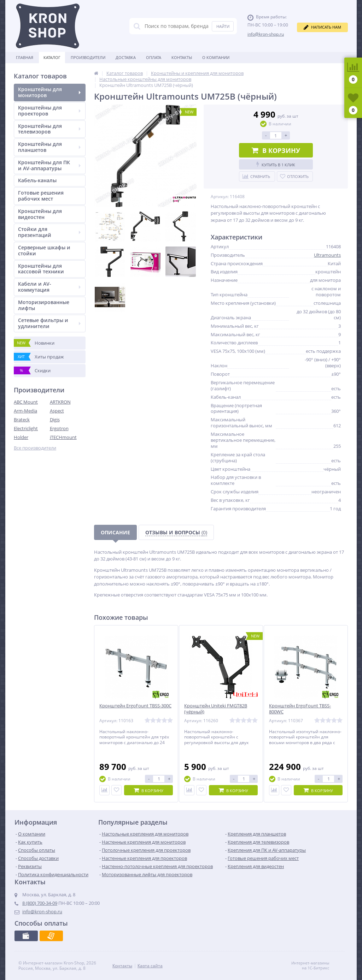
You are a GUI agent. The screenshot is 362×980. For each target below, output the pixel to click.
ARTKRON (60, 402)
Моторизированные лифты (44, 305)
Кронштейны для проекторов (49, 111)
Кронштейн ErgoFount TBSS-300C (135, 706)
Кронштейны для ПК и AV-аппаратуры (49, 165)
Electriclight (26, 428)
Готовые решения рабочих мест (41, 196)
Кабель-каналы (37, 180)
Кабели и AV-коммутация (49, 287)
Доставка (126, 57)
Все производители (35, 448)
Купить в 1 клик (276, 164)
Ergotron (59, 428)
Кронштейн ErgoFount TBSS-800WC (300, 709)
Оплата (154, 57)
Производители (88, 57)
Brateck (22, 420)
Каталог (52, 57)
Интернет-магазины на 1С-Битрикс (318, 966)
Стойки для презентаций (49, 232)
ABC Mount (26, 402)
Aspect (57, 411)
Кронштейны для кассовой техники (41, 269)
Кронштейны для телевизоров (49, 129)
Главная (25, 57)
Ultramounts (327, 255)
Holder (21, 437)
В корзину (276, 150)
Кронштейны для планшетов (49, 147)
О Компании (216, 57)
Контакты (182, 57)
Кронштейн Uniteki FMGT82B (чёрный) (216, 709)
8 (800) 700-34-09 (40, 903)
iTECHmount (63, 437)
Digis (55, 420)
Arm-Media (25, 411)
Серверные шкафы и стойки (44, 250)
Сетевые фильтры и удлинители (49, 323)
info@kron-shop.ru (266, 34)
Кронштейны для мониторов (49, 92)
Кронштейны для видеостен (40, 214)
